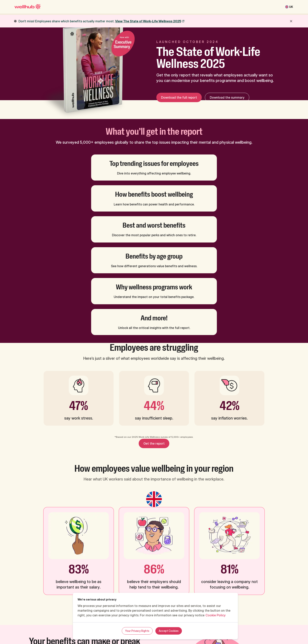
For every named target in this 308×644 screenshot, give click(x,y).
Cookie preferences (264, 626)
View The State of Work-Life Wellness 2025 (148, 21)
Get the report (154, 351)
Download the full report (179, 97)
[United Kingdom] (289, 7)
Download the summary (227, 97)
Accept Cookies (169, 631)
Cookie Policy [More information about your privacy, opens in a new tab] (215, 615)
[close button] (291, 21)
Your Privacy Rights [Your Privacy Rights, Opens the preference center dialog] (137, 631)
